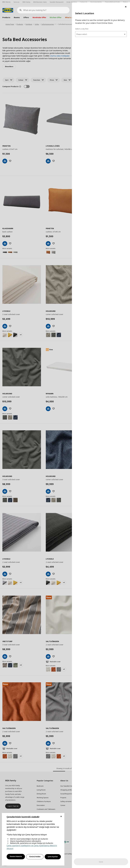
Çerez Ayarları (53, 857)
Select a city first (82, 26)
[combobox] (101, 32)
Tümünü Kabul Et (16, 856)
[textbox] (101, 32)
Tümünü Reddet (35, 857)
